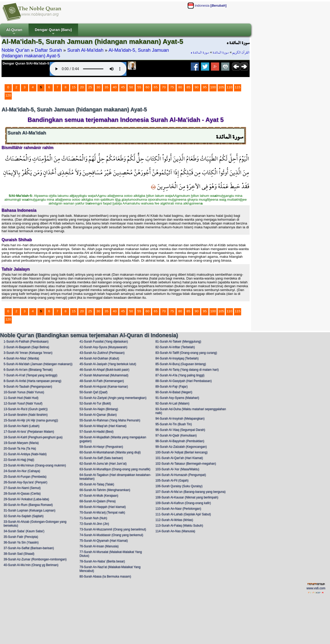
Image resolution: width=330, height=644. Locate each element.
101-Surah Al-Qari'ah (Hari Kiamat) (179, 458)
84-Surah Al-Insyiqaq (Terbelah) (177, 358)
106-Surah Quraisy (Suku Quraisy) (179, 486)
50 (131, 87)
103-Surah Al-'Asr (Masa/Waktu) (177, 469)
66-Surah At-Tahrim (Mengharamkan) (105, 490)
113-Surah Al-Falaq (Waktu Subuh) (179, 525)
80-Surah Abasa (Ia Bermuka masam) (105, 576)
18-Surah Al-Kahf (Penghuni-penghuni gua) (33, 437)
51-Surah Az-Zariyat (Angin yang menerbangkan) (113, 398)
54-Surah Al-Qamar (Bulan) (98, 415)
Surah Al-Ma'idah (86, 50)
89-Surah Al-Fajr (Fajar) (172, 387)
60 (148, 87)
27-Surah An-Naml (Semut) (22, 488)
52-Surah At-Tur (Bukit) (95, 403)
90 (197, 87)
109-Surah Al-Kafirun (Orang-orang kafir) (183, 503)
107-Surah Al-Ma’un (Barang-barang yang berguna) (190, 492)
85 (189, 87)
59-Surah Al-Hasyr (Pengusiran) (101, 447)
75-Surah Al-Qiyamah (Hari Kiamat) (104, 541)
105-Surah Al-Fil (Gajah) (172, 480)
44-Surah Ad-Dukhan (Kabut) (99, 358)
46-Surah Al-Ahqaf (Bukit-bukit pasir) (104, 370)
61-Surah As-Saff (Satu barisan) (101, 458)
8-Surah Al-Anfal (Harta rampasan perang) (32, 381)
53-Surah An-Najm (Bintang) (99, 409)
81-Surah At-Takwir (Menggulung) (178, 341)
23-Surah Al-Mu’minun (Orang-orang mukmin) (35, 465)
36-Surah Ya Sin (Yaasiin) (21, 542)
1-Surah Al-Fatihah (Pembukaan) (26, 341)
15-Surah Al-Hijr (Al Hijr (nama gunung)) (31, 420)
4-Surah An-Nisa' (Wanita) (21, 358)
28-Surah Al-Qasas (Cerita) (22, 493)
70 (164, 87)
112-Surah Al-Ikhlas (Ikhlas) (174, 520)
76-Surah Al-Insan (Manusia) (99, 546)
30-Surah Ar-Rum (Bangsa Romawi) (28, 505)
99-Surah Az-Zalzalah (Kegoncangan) (181, 447)
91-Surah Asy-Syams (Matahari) (177, 398)
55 (139, 87)
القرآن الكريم (241, 52)
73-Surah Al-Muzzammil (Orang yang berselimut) (113, 529)
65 (156, 87)
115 (238, 87)
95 (205, 87)
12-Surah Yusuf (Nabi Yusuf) (23, 403)
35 (107, 87)
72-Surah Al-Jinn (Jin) (94, 524)
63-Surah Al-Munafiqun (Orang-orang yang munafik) (115, 469)
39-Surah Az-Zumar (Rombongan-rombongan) (35, 559)
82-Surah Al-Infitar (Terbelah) (175, 347)
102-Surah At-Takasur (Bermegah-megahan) (186, 464)
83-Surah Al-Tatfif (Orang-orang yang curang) (186, 353)
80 (180, 87)
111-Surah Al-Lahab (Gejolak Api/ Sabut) (183, 514)
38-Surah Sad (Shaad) (19, 554)
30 (98, 87)
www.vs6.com (316, 588)
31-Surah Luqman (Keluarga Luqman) (29, 510)
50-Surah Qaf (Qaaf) (93, 392)
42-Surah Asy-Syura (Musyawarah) (103, 347)
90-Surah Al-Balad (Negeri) (174, 392)
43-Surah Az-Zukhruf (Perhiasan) (102, 353)
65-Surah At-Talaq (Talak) (97, 484)
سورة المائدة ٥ (200, 52)
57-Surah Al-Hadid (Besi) (96, 432)
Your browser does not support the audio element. (88, 69)
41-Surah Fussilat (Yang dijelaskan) (104, 341)
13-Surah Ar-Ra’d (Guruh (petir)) (26, 409)
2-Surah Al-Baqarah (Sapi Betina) (26, 347)
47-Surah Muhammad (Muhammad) (104, 375)
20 (82, 87)
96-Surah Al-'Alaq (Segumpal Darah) (180, 430)
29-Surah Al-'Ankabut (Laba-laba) (26, 499)
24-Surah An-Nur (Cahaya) (22, 471)
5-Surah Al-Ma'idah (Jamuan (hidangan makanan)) (38, 364)
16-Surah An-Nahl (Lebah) (22, 426)
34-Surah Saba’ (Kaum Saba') (24, 531)
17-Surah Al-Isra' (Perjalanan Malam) (29, 432)
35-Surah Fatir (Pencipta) (21, 537)
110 (229, 87)
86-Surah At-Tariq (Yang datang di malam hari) (187, 370)
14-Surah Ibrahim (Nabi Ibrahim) (26, 415)
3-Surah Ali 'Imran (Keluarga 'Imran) (28, 353)
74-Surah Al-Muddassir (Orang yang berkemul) (111, 535)
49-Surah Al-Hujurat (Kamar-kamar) (104, 387)
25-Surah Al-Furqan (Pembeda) (25, 477)
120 (8, 95)
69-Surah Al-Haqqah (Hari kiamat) (103, 507)
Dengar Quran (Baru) (53, 32)
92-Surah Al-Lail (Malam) (172, 403)
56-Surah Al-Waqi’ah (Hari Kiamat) (103, 426)
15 (74, 87)
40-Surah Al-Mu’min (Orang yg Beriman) (31, 565)
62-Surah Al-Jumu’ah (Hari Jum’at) (103, 464)
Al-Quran (14, 32)
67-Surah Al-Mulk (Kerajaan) (99, 496)
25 (90, 87)
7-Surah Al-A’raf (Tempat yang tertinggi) (30, 375)
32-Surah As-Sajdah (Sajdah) (24, 516)
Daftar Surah (48, 50)
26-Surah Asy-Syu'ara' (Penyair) (25, 482)
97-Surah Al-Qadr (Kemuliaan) (176, 435)
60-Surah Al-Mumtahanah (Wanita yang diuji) (110, 452)
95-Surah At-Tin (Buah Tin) (174, 424)
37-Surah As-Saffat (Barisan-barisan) (29, 548)
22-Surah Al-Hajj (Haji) (19, 460)
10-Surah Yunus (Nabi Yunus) (24, 392)
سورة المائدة (221, 52)
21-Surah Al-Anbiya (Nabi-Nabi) (25, 454)
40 (115, 87)
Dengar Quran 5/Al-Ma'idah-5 (26, 63)
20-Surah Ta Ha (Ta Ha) (20, 448)
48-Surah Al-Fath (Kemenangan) (102, 381)
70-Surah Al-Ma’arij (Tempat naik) (102, 512)
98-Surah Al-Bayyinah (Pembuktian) (180, 441)
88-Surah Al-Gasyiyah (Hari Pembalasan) (184, 381)
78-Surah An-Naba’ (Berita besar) (102, 561)
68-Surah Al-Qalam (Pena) (97, 501)
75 (172, 87)
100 (213, 87)
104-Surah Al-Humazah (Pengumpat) (181, 475)
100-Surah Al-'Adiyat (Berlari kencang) (182, 452)
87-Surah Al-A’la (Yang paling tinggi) (180, 375)
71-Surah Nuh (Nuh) (93, 518)
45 (123, 87)
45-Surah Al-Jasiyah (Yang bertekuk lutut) (108, 364)
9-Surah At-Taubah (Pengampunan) (28, 387)
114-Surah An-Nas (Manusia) (175, 531)
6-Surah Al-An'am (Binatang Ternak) (28, 370)
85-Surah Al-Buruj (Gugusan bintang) (181, 364)
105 (221, 87)
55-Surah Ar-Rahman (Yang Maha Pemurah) (110, 420)
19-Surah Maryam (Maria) (21, 443)
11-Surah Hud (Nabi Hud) (21, 398)
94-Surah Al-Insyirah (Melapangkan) (180, 418)
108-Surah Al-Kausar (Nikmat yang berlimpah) (187, 497)
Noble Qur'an (15, 50)
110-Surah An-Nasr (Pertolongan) (178, 509)
